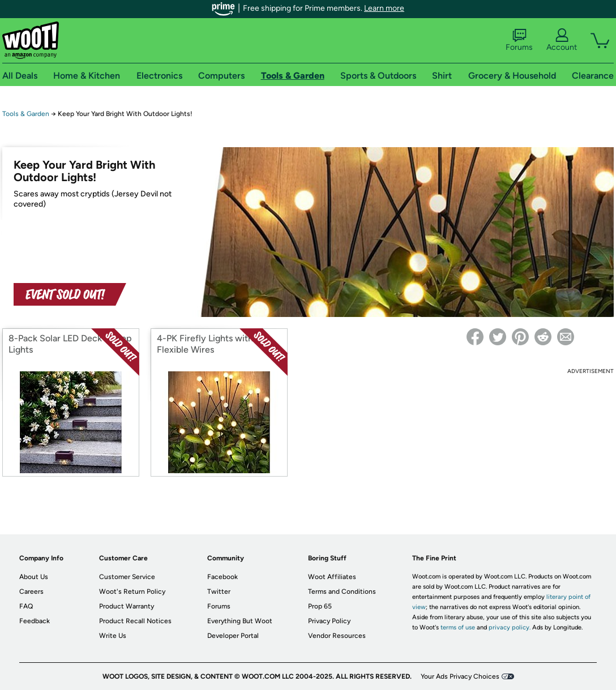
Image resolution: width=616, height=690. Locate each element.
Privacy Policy (329, 621)
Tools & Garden (26, 114)
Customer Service (127, 577)
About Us (34, 577)
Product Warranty (127, 606)
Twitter (219, 592)
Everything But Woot (240, 621)
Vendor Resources (337, 636)
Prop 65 (320, 606)
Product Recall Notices (135, 621)
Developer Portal (233, 636)
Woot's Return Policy (132, 592)
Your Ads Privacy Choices (460, 676)
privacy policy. (510, 627)
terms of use (458, 627)
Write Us (113, 636)
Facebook (223, 577)
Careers (31, 592)
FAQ (26, 606)
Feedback (35, 621)
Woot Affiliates (332, 577)
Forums (519, 40)
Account (562, 40)
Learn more (384, 8)
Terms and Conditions (342, 592)
